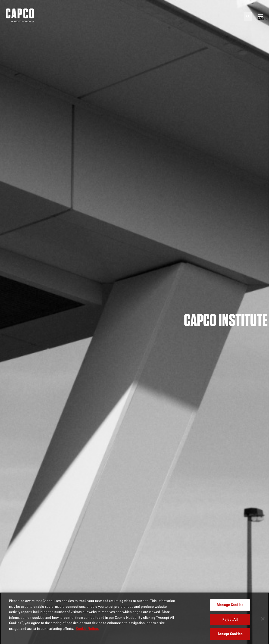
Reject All (230, 621)
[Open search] (248, 16)
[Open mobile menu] (261, 16)
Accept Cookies (230, 635)
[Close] (263, 620)
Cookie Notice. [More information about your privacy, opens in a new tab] (87, 630)
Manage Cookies (230, 606)
